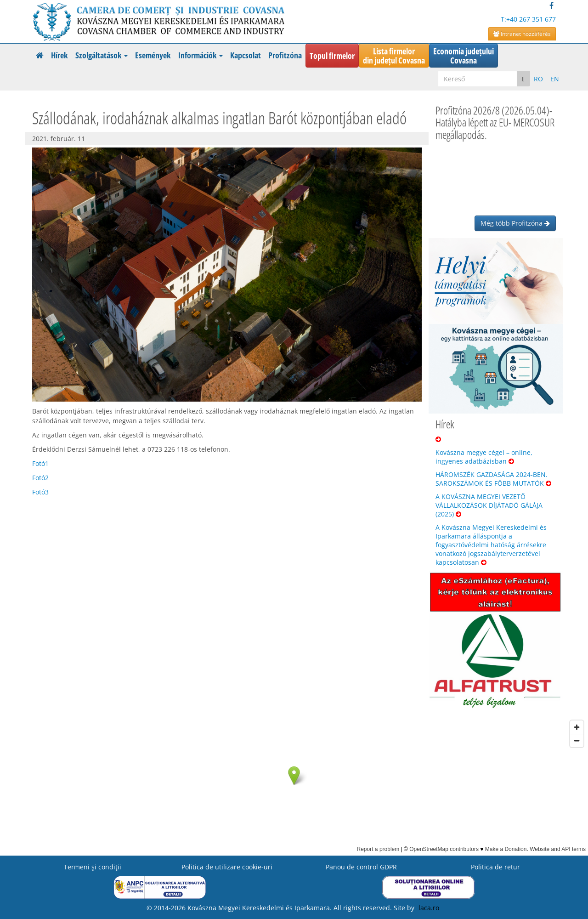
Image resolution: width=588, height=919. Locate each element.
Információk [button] (201, 55)
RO (538, 79)
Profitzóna (285, 55)
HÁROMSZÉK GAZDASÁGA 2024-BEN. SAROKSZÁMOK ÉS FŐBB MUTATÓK (493, 479)
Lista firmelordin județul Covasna (394, 56)
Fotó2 (40, 478)
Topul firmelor (332, 56)
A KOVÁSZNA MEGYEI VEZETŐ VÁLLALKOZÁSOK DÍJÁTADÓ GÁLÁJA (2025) (489, 505)
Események (153, 55)
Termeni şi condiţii (93, 867)
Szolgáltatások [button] (102, 55)
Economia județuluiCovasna (464, 56)
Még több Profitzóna (515, 223)
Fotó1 (40, 463)
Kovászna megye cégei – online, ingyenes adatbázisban (484, 457)
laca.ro (429, 908)
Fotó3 (40, 492)
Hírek (59, 55)
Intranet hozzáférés (522, 34)
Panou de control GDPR (361, 867)
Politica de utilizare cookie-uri (227, 867)
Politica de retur (495, 867)
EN (555, 79)
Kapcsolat (246, 55)
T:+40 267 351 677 (528, 19)
